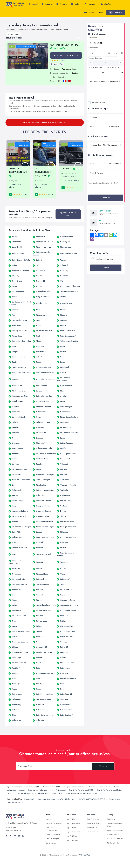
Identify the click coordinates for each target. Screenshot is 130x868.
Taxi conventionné (99, 102)
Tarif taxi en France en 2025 (99, 787)
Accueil (33, 4)
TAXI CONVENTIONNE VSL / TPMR (43, 172)
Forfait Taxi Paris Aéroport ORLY (82, 790)
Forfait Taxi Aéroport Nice (25, 793)
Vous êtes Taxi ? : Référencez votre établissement (45, 122)
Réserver (89, 13)
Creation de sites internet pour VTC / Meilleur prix (56, 799)
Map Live (47, 4)
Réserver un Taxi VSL (31, 787)
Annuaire (62, 4)
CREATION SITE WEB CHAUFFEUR (92, 799)
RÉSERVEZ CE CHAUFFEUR (66, 55)
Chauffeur (107, 4)
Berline (51, 195)
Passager (90, 4)
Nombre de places (95, 58)
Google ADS (29, 799)
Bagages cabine (113, 67)
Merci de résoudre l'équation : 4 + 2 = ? (103, 183)
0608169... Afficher (72, 180)
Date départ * (93, 38)
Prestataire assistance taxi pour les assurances (80, 793)
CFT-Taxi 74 (68, 169)
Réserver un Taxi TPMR (51, 787)
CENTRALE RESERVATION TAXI (65, 47)
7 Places (54, 64)
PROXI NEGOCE (84, 855)
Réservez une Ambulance (38, 790)
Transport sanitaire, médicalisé (74, 787)
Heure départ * (94, 48)
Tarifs (76, 4)
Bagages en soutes (95, 67)
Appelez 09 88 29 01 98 (68, 214)
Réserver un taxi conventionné (49, 793)
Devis (101, 13)
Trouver (106, 268)
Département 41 (13, 34)
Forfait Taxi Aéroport (58, 790)
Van (62, 64)
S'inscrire (103, 766)
